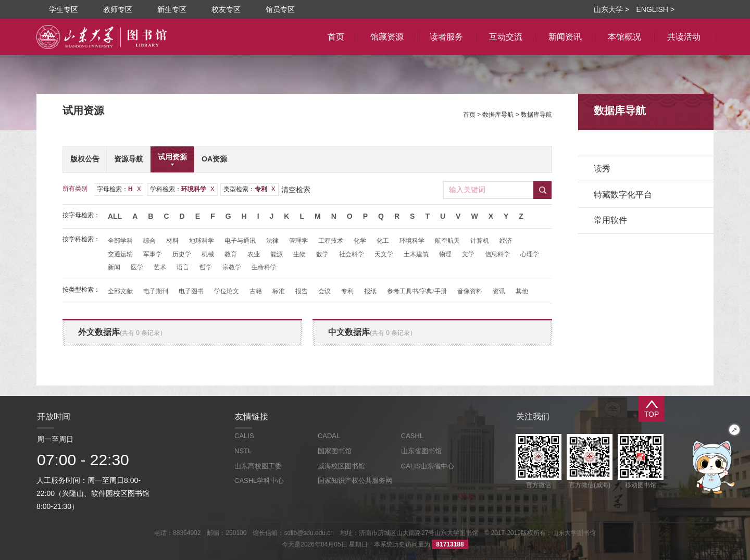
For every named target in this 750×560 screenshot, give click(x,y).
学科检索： (182, 189)
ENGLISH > (655, 9)
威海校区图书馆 (341, 466)
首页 (469, 115)
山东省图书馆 (421, 451)
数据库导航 (498, 115)
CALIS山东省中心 (428, 466)
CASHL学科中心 (259, 481)
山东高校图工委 (258, 466)
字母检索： (119, 189)
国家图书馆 (335, 451)
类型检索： (249, 189)
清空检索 (296, 190)
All (115, 216)
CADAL (329, 436)
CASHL (412, 436)
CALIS (244, 436)
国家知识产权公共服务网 (355, 481)
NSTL (243, 451)
